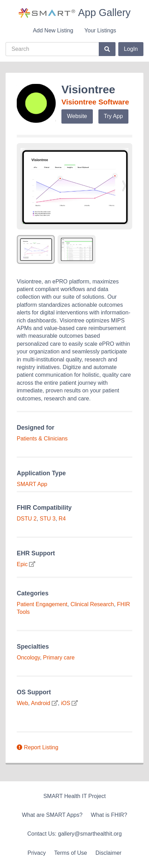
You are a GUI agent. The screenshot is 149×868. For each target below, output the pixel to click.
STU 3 (48, 519)
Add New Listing (53, 30)
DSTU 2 (27, 519)
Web (23, 703)
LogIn (131, 49)
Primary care (59, 658)
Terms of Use (70, 853)
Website (77, 116)
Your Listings (100, 30)
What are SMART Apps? (52, 815)
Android (41, 703)
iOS (66, 703)
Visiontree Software (95, 102)
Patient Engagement (42, 604)
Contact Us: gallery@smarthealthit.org (74, 834)
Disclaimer (109, 853)
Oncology (28, 658)
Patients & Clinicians (42, 439)
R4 (62, 519)
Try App (114, 116)
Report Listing (38, 747)
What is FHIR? (109, 815)
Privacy (37, 853)
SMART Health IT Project (74, 796)
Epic (22, 564)
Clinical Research (92, 604)
